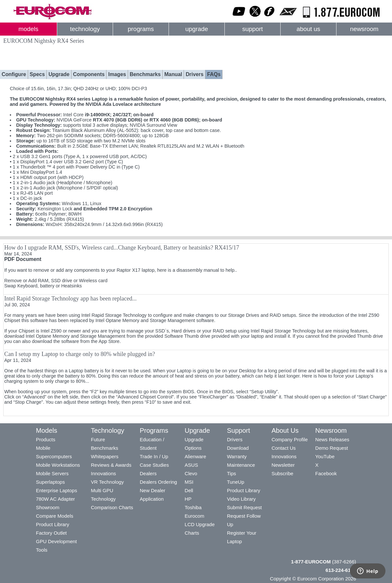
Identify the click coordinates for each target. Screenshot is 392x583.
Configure (14, 74)
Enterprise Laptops (57, 490)
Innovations (103, 473)
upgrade (196, 29)
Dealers (148, 473)
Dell (189, 490)
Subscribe (282, 473)
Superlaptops (50, 482)
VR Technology (107, 482)
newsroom (364, 29)
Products (46, 439)
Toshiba (193, 507)
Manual (173, 74)
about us (309, 29)
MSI (189, 482)
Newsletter (283, 465)
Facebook (326, 473)
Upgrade (59, 74)
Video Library (241, 499)
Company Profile (290, 439)
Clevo (191, 473)
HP (188, 499)
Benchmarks (145, 74)
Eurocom (194, 516)
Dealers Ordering (158, 482)
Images (117, 74)
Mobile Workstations (58, 465)
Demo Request (332, 448)
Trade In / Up (154, 456)
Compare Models (55, 516)
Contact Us (284, 448)
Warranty (237, 456)
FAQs (214, 74)
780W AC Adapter (55, 499)
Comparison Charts (112, 507)
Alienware (195, 456)
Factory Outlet (51, 533)
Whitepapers (105, 456)
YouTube (325, 456)
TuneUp (236, 482)
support (252, 29)
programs (141, 29)
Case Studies (154, 465)
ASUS (191, 465)
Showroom (48, 507)
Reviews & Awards (111, 465)
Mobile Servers (52, 473)
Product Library (53, 524)
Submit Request (245, 507)
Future (98, 439)
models (29, 29)
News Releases (332, 439)
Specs (37, 74)
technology (85, 29)
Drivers (195, 74)
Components (89, 74)
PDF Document (23, 259)
